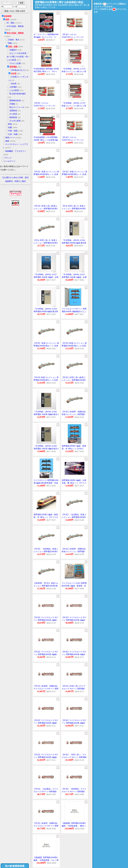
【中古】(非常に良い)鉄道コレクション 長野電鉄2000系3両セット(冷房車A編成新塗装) (46, 209)
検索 (21, 3)
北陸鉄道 (13, 111)
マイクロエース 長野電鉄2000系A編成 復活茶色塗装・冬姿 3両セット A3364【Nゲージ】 (46, 483)
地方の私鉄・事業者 (15, 33)
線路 (7, 141)
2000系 (14, 73)
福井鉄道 (13, 117)
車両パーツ (10, 138)
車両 (7, 19)
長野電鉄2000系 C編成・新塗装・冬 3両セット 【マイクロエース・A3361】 (46, 517)
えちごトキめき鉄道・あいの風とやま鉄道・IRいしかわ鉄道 (18, 57)
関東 (10, 43)
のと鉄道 (13, 114)
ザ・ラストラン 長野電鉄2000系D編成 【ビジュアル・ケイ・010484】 (46, 37)
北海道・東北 (14, 40)
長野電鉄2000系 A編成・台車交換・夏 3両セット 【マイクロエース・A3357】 (74, 483)
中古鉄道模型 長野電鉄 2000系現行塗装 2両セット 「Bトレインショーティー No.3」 (46, 71)
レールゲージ (10, 161)
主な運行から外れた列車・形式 (15, 178)
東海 (10, 124)
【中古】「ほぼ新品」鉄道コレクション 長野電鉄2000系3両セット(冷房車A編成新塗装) (74, 517)
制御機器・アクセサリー (16, 151)
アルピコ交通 (15, 63)
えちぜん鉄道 (15, 121)
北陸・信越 (13, 47)
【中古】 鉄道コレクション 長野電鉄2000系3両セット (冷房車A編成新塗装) (46, 174)
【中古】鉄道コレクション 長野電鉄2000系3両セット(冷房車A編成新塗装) (74, 346)
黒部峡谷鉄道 (15, 101)
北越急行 (13, 50)
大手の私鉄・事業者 (15, 26)
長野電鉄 (13, 67)
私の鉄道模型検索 (15, 866)
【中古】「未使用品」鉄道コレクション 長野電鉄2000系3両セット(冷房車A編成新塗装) (46, 551)
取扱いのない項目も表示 (13, 11)
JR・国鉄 (11, 23)
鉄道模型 (8, 16)
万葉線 (12, 104)
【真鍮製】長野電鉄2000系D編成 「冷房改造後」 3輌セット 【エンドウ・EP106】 (74, 826)
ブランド (8, 158)
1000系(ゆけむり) (18, 70)
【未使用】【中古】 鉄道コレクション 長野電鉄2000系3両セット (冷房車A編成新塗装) (46, 586)
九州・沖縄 (13, 134)
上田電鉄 (13, 87)
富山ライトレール (17, 107)
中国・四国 (13, 131)
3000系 (14, 84)
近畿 (10, 127)
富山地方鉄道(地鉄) (18, 94)
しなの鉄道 (14, 90)
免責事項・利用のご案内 (15, 181)
